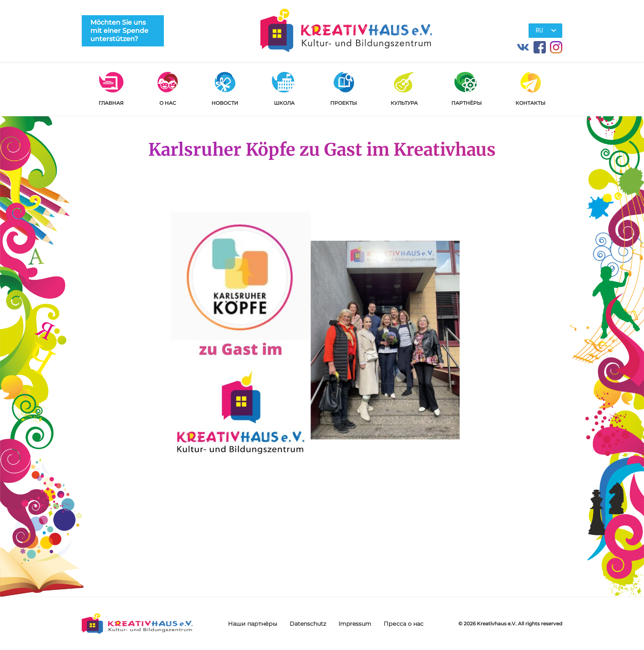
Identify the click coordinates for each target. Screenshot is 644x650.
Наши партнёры (253, 624)
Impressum (355, 624)
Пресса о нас (404, 624)
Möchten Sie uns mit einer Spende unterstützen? (119, 31)
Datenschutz (308, 624)
